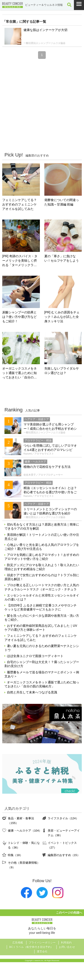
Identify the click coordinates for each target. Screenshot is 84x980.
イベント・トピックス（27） (62, 845)
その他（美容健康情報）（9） (24, 865)
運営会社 (42, 951)
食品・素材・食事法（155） (21, 821)
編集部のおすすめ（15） (64, 855)
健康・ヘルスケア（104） (25, 831)
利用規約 (66, 943)
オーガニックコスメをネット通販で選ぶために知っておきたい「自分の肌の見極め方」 (19, 373)
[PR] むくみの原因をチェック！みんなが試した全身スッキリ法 (62, 317)
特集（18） (15, 855)
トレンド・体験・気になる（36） (24, 845)
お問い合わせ (67, 947)
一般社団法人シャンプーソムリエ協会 (44, 43)
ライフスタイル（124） (63, 818)
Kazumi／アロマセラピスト (39, 454)
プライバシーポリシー (42, 943)
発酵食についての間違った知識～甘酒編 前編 (62, 202)
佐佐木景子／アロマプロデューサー (43, 475)
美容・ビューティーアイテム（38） (64, 833)
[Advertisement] (42, 105)
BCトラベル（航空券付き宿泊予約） (31, 947)
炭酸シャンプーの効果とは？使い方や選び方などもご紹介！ (19, 317)
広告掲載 (18, 943)
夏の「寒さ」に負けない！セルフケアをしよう (62, 258)
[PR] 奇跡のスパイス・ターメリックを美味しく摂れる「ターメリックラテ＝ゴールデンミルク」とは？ (20, 261)
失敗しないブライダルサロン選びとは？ (62, 371)
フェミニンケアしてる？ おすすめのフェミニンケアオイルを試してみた (19, 204)
